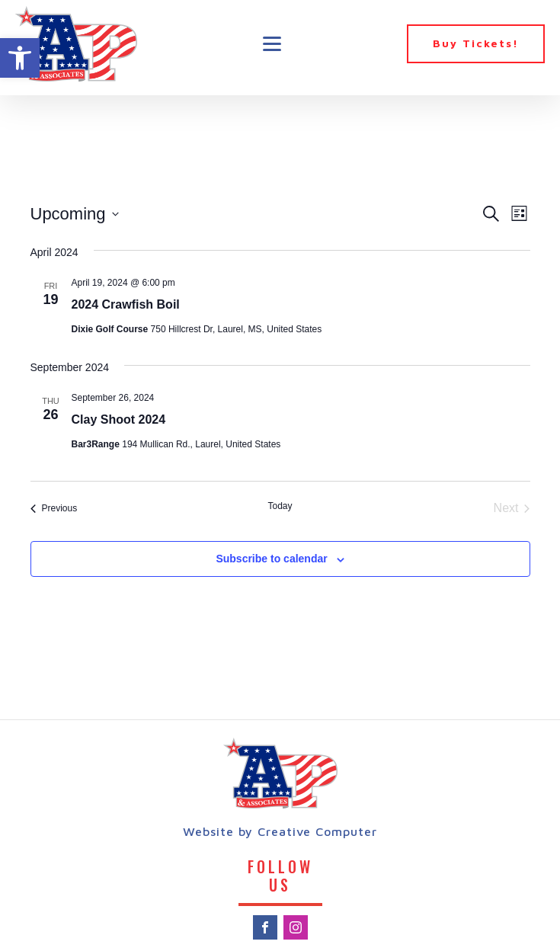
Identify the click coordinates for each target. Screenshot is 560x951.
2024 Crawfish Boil (126, 304)
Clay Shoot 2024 (119, 419)
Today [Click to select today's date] (280, 506)
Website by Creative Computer (280, 831)
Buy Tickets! (476, 43)
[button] (20, 58)
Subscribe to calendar (271, 559)
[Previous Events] (54, 508)
